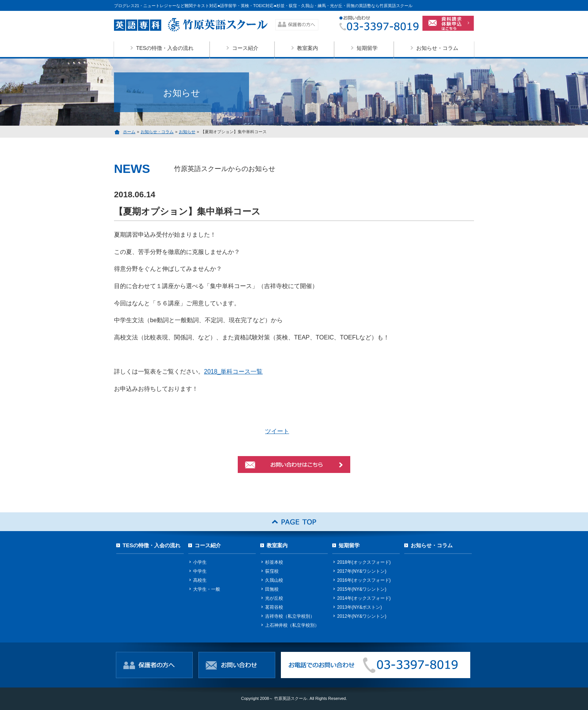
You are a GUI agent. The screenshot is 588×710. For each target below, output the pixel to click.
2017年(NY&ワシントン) (362, 571)
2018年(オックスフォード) (364, 562)
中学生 (200, 571)
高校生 (200, 580)
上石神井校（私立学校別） (292, 625)
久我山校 (274, 580)
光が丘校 (274, 598)
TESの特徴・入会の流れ (165, 48)
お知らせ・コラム (437, 48)
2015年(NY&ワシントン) (362, 589)
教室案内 (307, 48)
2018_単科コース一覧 (233, 372)
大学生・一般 (207, 589)
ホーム (129, 132)
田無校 (272, 589)
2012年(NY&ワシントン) (362, 616)
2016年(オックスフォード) (364, 580)
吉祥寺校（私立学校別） (290, 616)
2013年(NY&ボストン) (359, 607)
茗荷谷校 (274, 607)
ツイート (277, 431)
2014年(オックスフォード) (364, 598)
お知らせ (187, 132)
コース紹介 (245, 48)
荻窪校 (272, 571)
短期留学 (367, 48)
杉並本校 (274, 562)
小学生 (200, 562)
